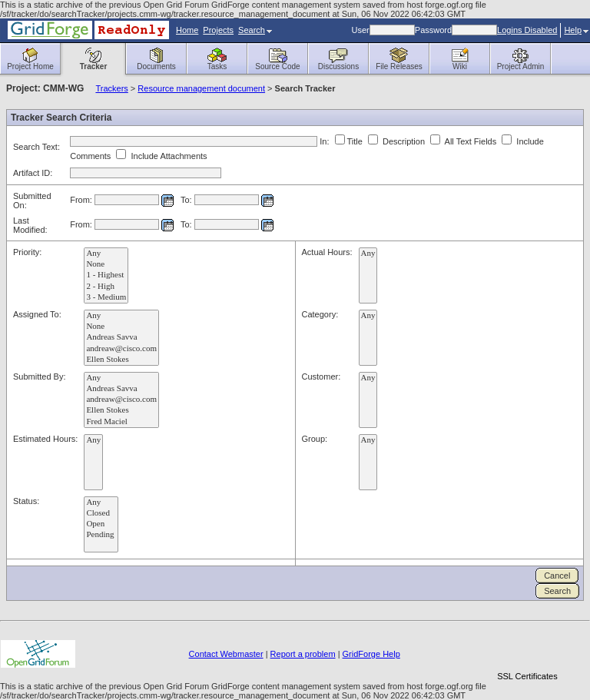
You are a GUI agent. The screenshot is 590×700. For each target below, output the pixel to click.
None (106, 264)
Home (187, 30)
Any (106, 254)
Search (255, 30)
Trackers (111, 88)
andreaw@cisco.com (121, 349)
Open (101, 524)
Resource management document (201, 88)
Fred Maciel (121, 422)
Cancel (557, 576)
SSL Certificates (527, 676)
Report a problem (303, 654)
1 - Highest (106, 275)
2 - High (106, 287)
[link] (527, 650)
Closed (101, 513)
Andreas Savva (121, 337)
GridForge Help (371, 654)
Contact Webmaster (226, 654)
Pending (101, 535)
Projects (218, 30)
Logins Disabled (527, 30)
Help (576, 30)
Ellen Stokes (121, 360)
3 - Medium (106, 297)
